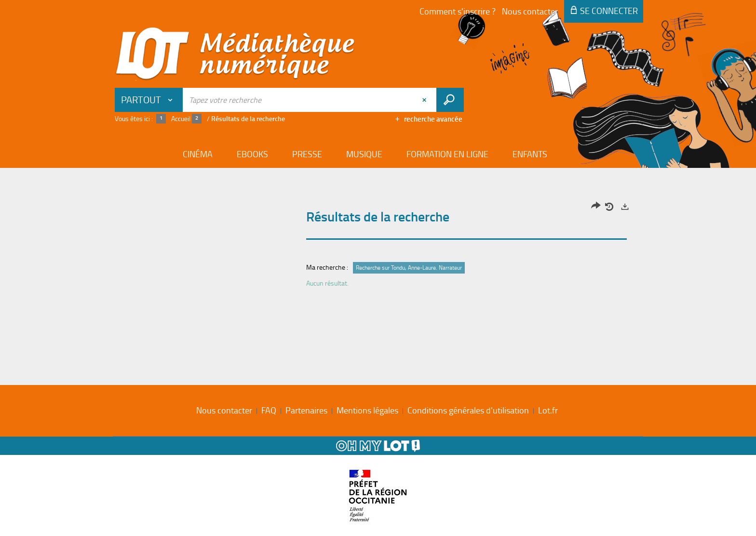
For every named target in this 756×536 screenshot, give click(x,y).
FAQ (269, 410)
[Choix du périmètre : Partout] (149, 100)
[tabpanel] (378, 247)
